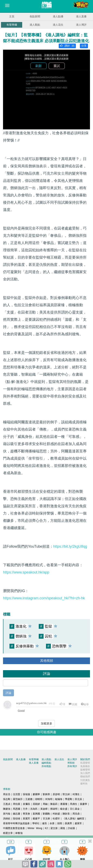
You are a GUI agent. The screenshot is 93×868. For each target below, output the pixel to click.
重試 (57, 66)
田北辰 (78, 799)
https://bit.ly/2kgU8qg (70, 546)
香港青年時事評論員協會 (16, 823)
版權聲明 (85, 770)
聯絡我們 (85, 777)
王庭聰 (29, 799)
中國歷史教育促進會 (14, 828)
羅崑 (63, 828)
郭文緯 (66, 794)
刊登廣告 (85, 780)
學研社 (36, 823)
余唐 (52, 823)
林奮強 (19, 833)
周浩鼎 (76, 814)
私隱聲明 (85, 763)
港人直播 (81, 16)
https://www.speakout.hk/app (26, 572)
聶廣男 (68, 823)
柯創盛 (56, 814)
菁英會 (26, 814)
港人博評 (81, 25)
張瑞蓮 (26, 794)
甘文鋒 (46, 819)
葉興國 (36, 814)
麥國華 (36, 794)
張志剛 (7, 799)
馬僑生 (74, 804)
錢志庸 (17, 814)
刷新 (39, 66)
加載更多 (47, 723)
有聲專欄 (12, 25)
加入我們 (85, 773)
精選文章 (8, 833)
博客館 (71, 763)
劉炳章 (46, 794)
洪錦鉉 (7, 819)
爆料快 (84, 784)
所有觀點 (46, 766)
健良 (45, 823)
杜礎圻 (56, 819)
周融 (45, 804)
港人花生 (58, 25)
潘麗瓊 (64, 804)
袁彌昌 (26, 804)
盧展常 (78, 823)
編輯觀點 (46, 763)
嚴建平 (36, 819)
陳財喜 (66, 814)
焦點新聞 (35, 16)
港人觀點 (35, 25)
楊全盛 (64, 809)
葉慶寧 (84, 804)
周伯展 (17, 804)
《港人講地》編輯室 (73, 819)
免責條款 (85, 766)
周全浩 (7, 794)
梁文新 (54, 828)
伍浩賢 (17, 794)
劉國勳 (46, 814)
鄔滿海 (59, 799)
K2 (46, 828)
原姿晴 (56, 794)
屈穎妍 (36, 804)
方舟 (25, 809)
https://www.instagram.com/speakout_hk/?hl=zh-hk (44, 598)
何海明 (49, 799)
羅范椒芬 (18, 799)
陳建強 (7, 809)
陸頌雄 (17, 819)
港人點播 (58, 16)
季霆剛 (69, 799)
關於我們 (85, 759)
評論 (8, 693)
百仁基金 (75, 809)
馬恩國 (17, 809)
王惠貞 (7, 804)
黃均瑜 (7, 814)
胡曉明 (39, 799)
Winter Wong (35, 828)
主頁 (12, 16)
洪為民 (34, 809)
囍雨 (60, 823)
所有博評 (72, 766)
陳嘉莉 (54, 804)
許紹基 (71, 828)
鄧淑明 (54, 809)
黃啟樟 (44, 809)
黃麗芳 (26, 819)
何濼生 (76, 794)
